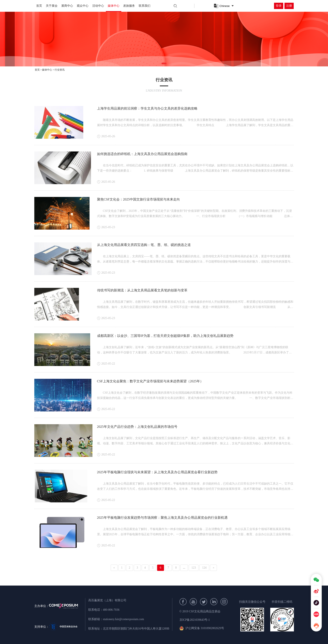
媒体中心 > (48, 70)
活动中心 (98, 6)
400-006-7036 (111, 610)
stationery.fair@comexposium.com (123, 619)
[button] (164, 63)
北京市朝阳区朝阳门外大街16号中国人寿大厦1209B (136, 629)
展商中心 (67, 6)
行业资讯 (60, 70)
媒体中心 (114, 6)
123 (194, 568)
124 (204, 568)
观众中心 (83, 6)
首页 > (38, 70)
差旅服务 (129, 6)
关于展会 (52, 6)
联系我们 (145, 6)
